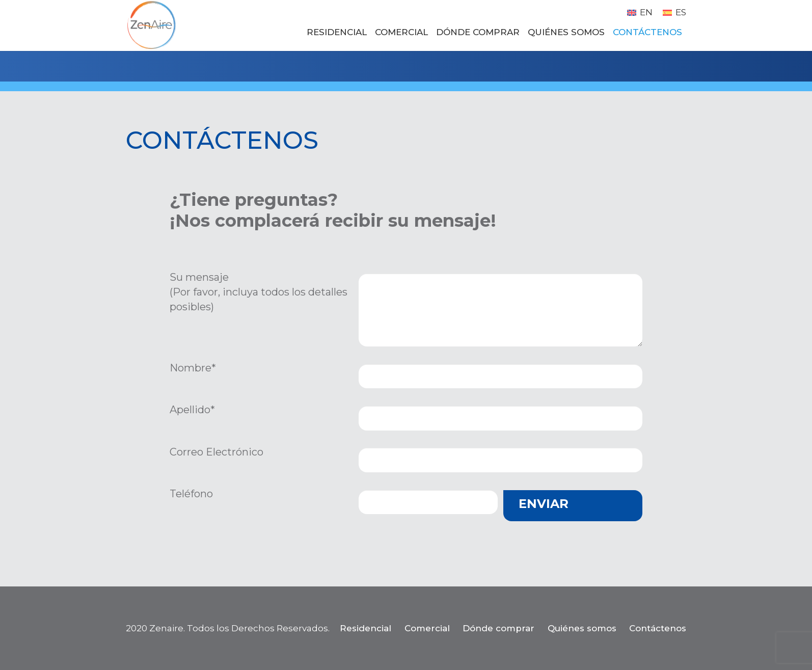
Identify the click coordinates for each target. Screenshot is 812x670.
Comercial (427, 628)
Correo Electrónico (216, 452)
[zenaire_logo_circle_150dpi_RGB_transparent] (151, 25)
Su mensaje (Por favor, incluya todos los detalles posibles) (259, 292)
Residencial (366, 628)
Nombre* (193, 368)
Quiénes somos (582, 628)
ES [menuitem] (681, 12)
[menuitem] (640, 12)
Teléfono (191, 494)
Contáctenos (658, 628)
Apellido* (192, 410)
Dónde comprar (498, 628)
